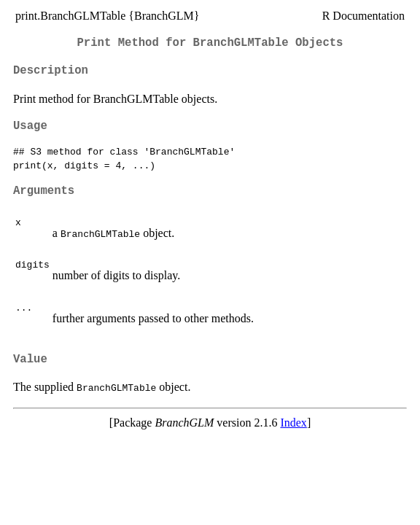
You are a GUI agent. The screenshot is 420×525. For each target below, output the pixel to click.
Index (293, 423)
